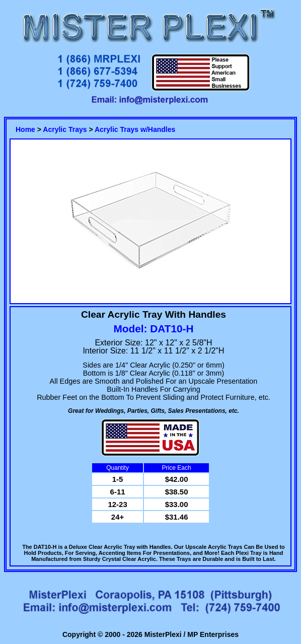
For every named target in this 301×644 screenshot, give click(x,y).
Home (25, 129)
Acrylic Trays (65, 129)
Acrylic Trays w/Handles (135, 129)
